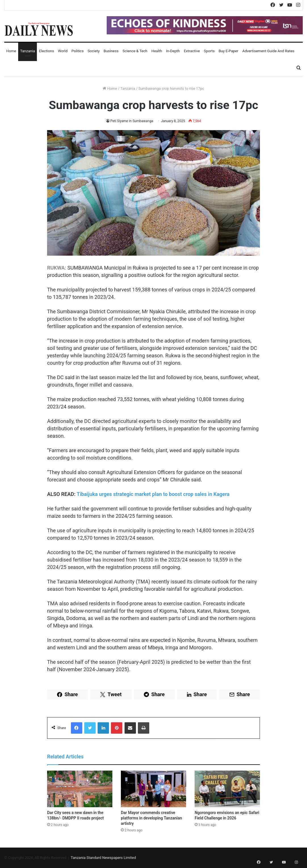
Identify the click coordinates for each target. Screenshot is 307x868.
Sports (209, 51)
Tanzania (28, 51)
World (63, 51)
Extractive (192, 51)
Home (11, 51)
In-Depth (173, 51)
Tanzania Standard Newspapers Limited (103, 858)
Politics (78, 51)
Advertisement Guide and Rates (268, 51)
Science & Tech (135, 51)
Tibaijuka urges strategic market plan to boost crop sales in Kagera (153, 494)
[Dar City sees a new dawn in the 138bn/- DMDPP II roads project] (80, 789)
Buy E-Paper (228, 51)
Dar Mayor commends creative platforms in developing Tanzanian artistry (152, 818)
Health (157, 51)
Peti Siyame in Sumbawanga (132, 121)
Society (94, 51)
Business (111, 51)
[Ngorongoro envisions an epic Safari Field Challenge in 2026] (227, 789)
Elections (46, 51)
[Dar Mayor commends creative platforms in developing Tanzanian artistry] (153, 789)
